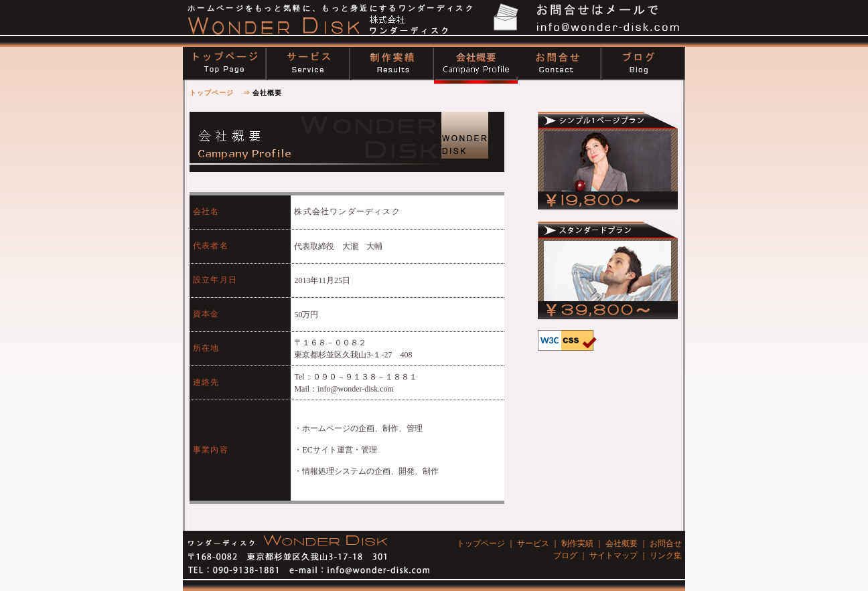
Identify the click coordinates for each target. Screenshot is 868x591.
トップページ (212, 93)
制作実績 (577, 543)
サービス (533, 543)
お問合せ (666, 543)
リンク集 (666, 556)
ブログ (565, 556)
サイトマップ (613, 556)
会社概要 (622, 543)
